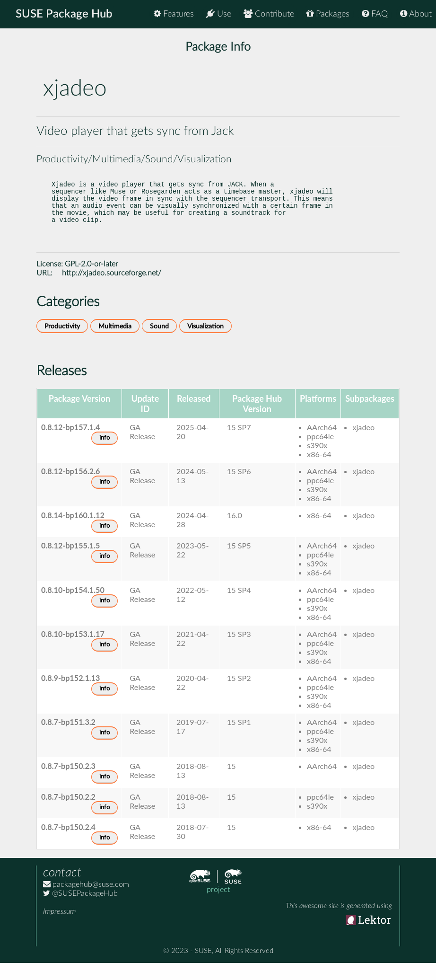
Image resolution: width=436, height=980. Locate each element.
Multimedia (115, 343)
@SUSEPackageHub (80, 910)
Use (219, 14)
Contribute (269, 14)
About (416, 14)
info (105, 455)
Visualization (205, 343)
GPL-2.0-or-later (92, 281)
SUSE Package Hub (64, 14)
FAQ (375, 14)
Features (174, 14)
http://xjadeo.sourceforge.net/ (112, 290)
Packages (328, 14)
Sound (159, 343)
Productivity (62, 343)
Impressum (59, 928)
